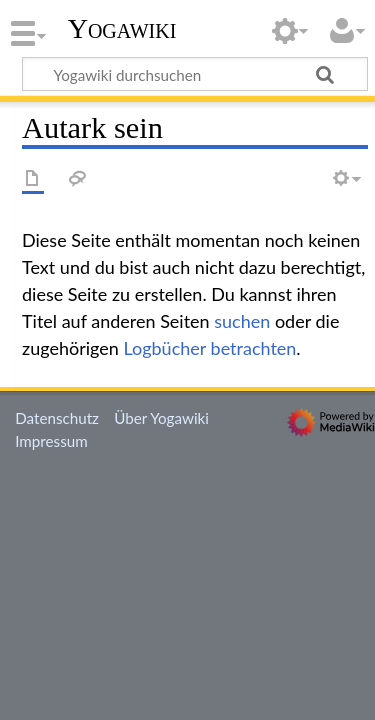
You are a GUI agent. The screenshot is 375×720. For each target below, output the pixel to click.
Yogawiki (122, 29)
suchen (242, 321)
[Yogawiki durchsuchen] (195, 74)
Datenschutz (57, 418)
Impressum (51, 441)
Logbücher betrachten (209, 348)
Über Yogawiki (161, 418)
